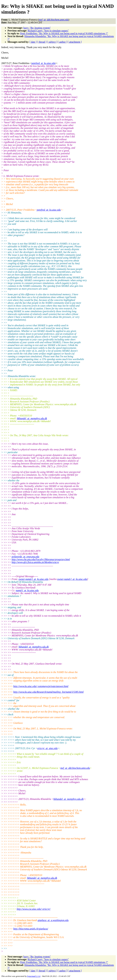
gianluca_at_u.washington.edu (53, 920)
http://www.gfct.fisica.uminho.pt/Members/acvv (35, 562)
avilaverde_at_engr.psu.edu (25, 557)
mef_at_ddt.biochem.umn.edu (75, 768)
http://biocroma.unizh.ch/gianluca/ (31, 929)
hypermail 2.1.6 (34, 976)
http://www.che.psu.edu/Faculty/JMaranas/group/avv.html (41, 559)
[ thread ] (42, 42)
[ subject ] (52, 42)
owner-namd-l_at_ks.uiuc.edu (33, 579)
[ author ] (62, 42)
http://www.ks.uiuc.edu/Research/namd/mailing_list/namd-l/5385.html (48, 692)
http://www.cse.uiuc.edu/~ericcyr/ (34, 909)
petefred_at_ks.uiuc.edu (43, 63)
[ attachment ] (75, 42)
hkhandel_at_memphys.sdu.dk (32, 418)
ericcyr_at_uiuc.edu (47, 748)
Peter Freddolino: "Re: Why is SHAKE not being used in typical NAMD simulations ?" (64, 33)
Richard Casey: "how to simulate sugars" (48, 31)
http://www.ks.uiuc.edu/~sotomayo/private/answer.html (41, 686)
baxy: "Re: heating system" (37, 28)
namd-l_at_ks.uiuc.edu (27, 590)
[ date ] (33, 42)
